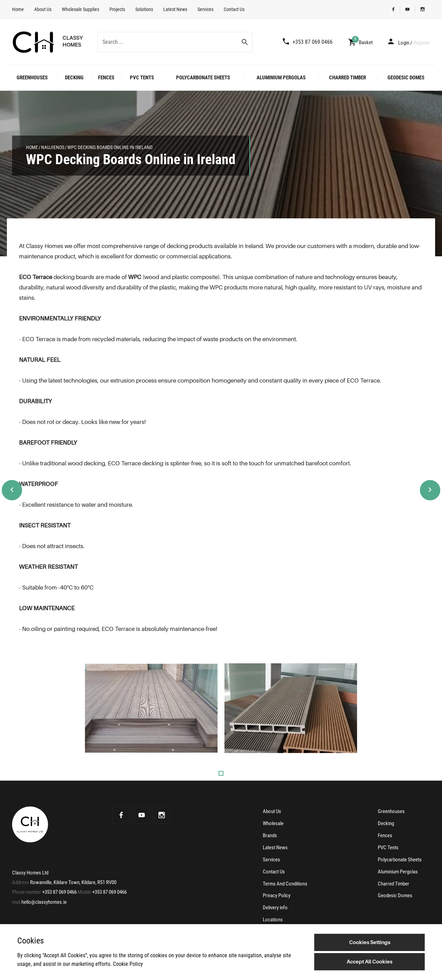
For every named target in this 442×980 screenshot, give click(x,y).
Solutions (144, 9)
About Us (43, 9)
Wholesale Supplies (80, 9)
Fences (106, 78)
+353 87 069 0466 (59, 892)
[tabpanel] (151, 708)
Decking (74, 78)
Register (422, 43)
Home (18, 9)
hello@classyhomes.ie (44, 902)
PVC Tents (142, 78)
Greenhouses (32, 78)
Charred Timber (348, 78)
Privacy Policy (277, 893)
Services (205, 9)
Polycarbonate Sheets (203, 78)
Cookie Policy (128, 964)
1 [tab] (221, 773)
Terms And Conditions (285, 882)
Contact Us (234, 9)
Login (404, 43)
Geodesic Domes (406, 78)
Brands (270, 835)
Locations (273, 917)
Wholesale (273, 823)
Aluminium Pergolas (281, 78)
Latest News (175, 9)
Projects (117, 9)
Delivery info (275, 905)
